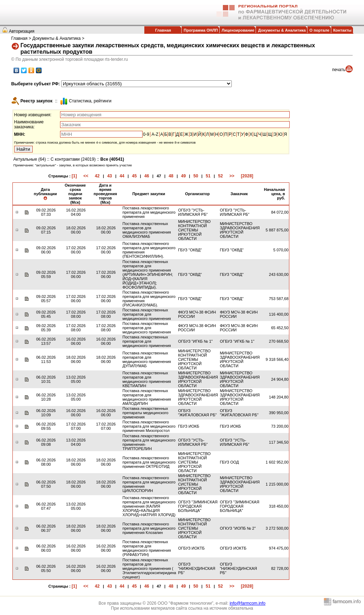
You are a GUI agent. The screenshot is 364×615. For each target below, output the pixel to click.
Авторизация (22, 31)
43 (110, 176)
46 (147, 176)
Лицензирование (238, 30)
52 (221, 176)
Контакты (342, 30)
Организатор (197, 194)
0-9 (146, 134)
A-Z (155, 134)
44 (122, 176)
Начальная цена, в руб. (274, 194)
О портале (320, 30)
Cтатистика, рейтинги (90, 101)
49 (183, 176)
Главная (163, 30)
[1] (74, 176)
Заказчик (239, 194)
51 (208, 176)
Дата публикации (45, 194)
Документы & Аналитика (282, 30)
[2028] (247, 176)
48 (171, 176)
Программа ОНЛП (201, 30)
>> (232, 176)
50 (196, 176)
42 (97, 176)
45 (134, 176)
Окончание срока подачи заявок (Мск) (75, 194)
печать (339, 70)
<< (86, 176)
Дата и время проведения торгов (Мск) (105, 194)
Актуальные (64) (30, 159)
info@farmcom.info (248, 603)
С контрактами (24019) (73, 159)
